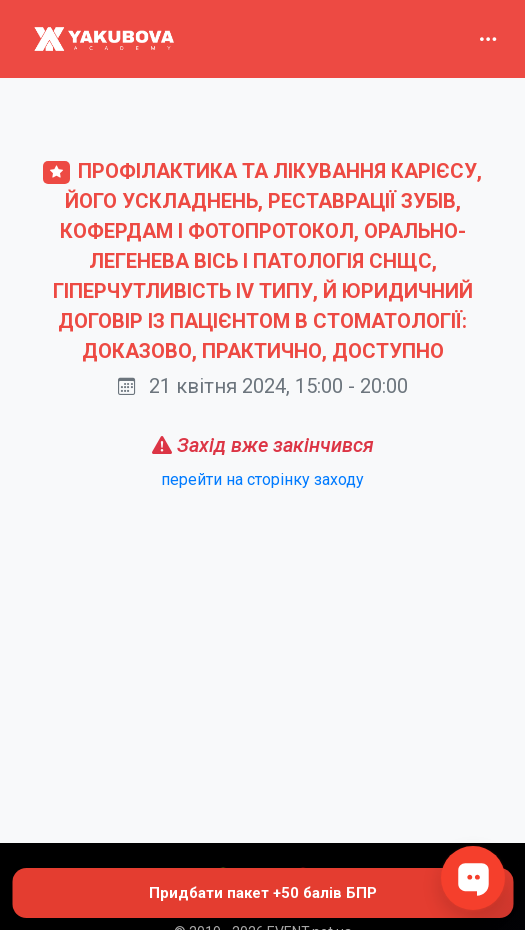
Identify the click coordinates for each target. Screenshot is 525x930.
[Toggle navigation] (488, 39)
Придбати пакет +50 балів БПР (263, 893)
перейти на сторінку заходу (262, 479)
